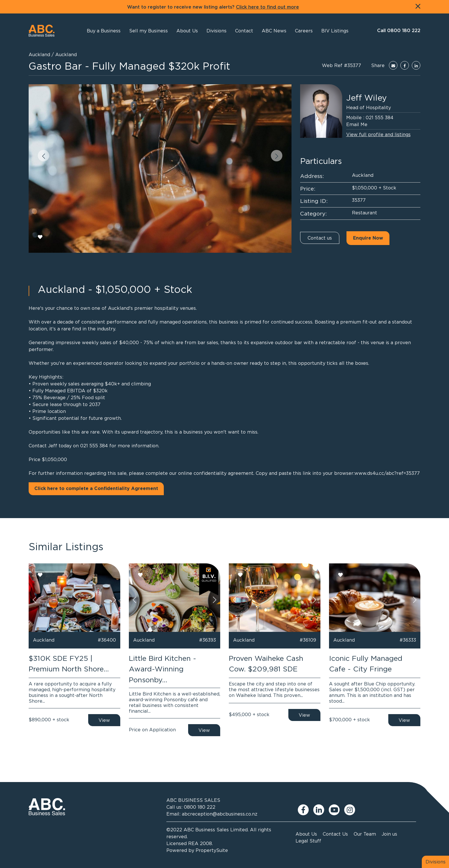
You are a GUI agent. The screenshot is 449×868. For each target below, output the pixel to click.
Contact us (320, 238)
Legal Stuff (308, 841)
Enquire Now (368, 238)
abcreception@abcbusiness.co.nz (220, 814)
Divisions (436, 862)
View (104, 720)
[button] (187, 31)
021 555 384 (380, 117)
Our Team (365, 834)
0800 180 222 (200, 807)
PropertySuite (212, 850)
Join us (389, 834)
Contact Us (335, 834)
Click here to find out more (267, 7)
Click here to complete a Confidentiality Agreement (96, 489)
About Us (306, 834)
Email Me (357, 124)
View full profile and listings (378, 134)
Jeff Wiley (367, 98)
